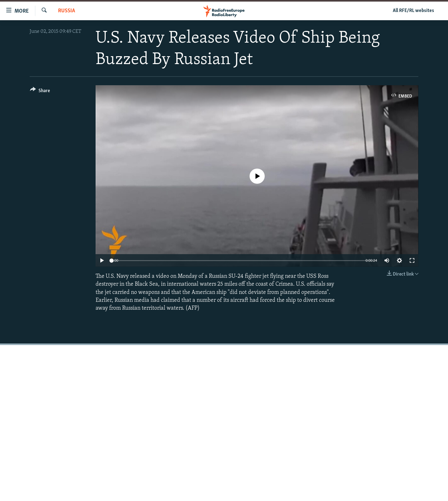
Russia (67, 11)
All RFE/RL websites (413, 11)
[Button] (40, 92)
